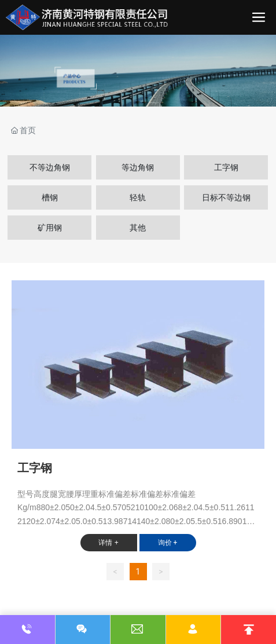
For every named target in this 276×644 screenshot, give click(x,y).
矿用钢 (50, 228)
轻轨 (138, 197)
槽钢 (50, 197)
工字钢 (226, 167)
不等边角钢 (50, 167)
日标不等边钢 (226, 197)
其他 (138, 228)
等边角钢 (138, 167)
